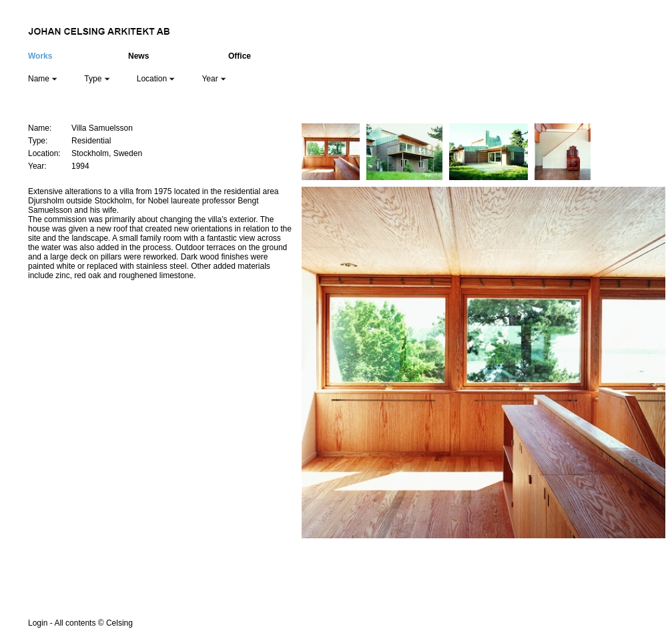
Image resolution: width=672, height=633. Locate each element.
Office (240, 56)
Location (156, 79)
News (138, 56)
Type (97, 79)
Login (38, 623)
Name (43, 79)
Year (214, 79)
